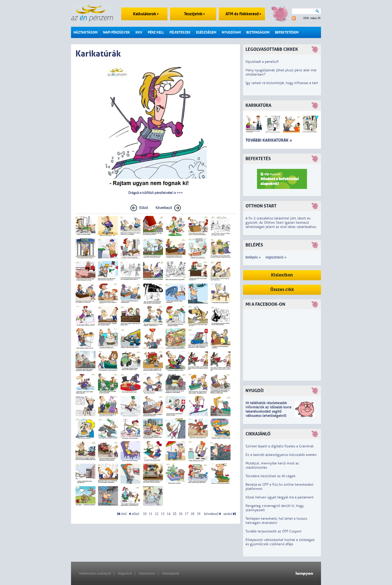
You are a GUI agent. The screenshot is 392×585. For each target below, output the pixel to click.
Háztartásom (85, 32)
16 (180, 514)
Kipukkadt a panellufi (262, 62)
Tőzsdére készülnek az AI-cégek (270, 476)
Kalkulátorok (146, 14)
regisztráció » (276, 257)
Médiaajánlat (170, 573)
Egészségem (206, 32)
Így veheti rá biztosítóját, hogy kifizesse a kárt (282, 83)
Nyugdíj (254, 391)
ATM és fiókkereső (243, 14)
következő (211, 514)
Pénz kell (156, 32)
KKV (139, 32)
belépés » (253, 257)
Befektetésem (287, 32)
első (124, 514)
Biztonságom (258, 32)
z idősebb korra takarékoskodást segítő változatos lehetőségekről (268, 411)
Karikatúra (258, 105)
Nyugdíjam (231, 32)
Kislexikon (282, 275)
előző (135, 514)
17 (186, 514)
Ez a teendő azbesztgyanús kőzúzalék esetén (281, 455)
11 (151, 514)
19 (198, 514)
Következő (164, 208)
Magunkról (125, 573)
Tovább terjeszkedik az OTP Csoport (273, 531)
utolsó (228, 514)
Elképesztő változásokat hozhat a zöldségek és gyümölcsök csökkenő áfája (280, 542)
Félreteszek (180, 32)
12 (156, 514)
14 (168, 514)
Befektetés (258, 159)
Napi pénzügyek (116, 32)
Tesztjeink (194, 14)
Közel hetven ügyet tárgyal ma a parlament (279, 497)
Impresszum (147, 573)
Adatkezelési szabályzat (95, 573)
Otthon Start (261, 206)
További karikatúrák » (269, 140)
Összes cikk (282, 290)
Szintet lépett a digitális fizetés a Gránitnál (279, 446)
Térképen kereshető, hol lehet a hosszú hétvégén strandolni (276, 521)
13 (162, 514)
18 (192, 514)
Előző (144, 208)
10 (145, 514)
